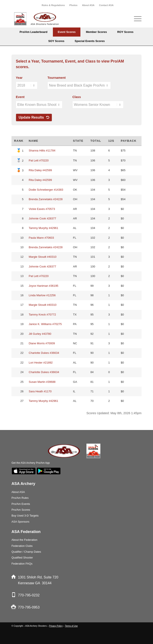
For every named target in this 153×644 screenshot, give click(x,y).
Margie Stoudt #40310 (43, 257)
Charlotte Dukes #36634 (44, 353)
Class (77, 97)
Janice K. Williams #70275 (45, 324)
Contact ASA (106, 5)
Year (19, 78)
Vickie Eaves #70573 (42, 209)
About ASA (88, 5)
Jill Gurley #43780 (40, 334)
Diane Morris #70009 (42, 343)
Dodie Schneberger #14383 (46, 190)
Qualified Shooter (22, 558)
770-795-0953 (29, 607)
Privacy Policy (56, 626)
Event (20, 97)
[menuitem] (53, 5)
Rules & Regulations (53, 5)
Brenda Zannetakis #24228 (46, 199)
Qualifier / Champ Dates (26, 552)
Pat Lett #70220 (39, 160)
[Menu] (136, 19)
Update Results (34, 117)
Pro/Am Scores (21, 510)
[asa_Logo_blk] (63, 19)
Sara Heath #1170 (40, 391)
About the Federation (24, 540)
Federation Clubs (22, 546)
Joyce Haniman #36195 (44, 286)
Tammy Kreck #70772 (42, 315)
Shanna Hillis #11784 (42, 151)
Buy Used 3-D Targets (25, 516)
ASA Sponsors (20, 522)
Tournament (57, 78)
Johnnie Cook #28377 (43, 218)
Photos (73, 5)
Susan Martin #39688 (42, 382)
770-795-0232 (29, 595)
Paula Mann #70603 (41, 238)
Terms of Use (71, 626)
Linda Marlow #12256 (42, 295)
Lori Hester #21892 (41, 363)
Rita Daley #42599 (40, 170)
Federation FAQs (22, 564)
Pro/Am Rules (20, 498)
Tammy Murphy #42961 (44, 228)
